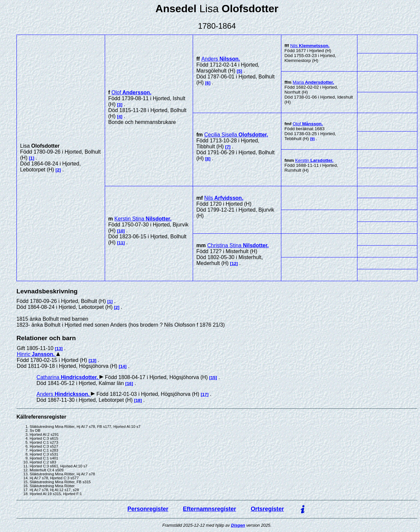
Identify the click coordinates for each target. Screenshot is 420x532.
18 (138, 400)
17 (205, 394)
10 (121, 231)
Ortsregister (267, 509)
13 (59, 349)
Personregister (148, 509)
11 (121, 243)
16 (129, 384)
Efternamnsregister (209, 509)
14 (123, 366)
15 (213, 378)
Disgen (238, 525)
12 (234, 264)
